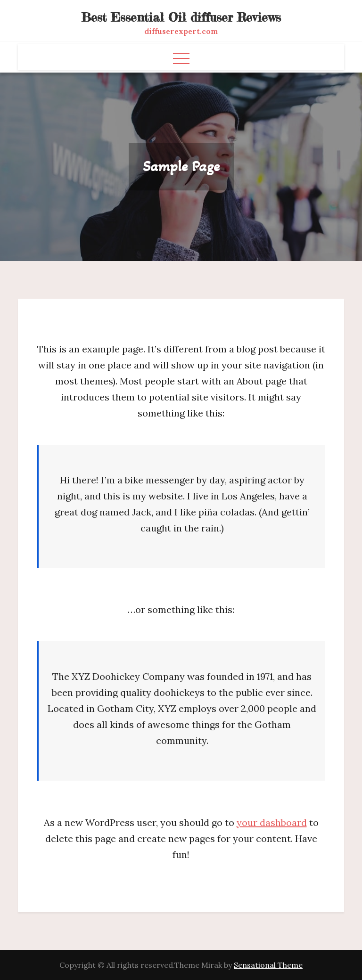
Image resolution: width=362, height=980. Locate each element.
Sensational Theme (268, 965)
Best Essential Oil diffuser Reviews (181, 17)
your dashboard (272, 822)
